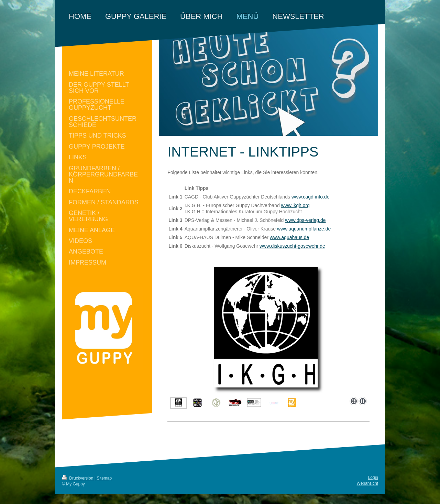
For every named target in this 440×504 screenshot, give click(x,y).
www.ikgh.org (295, 205)
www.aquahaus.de (289, 237)
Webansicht (367, 483)
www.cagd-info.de (311, 197)
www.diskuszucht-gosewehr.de (292, 246)
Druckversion (78, 478)
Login (373, 478)
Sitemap (104, 478)
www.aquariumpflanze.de (304, 229)
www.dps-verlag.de (305, 220)
